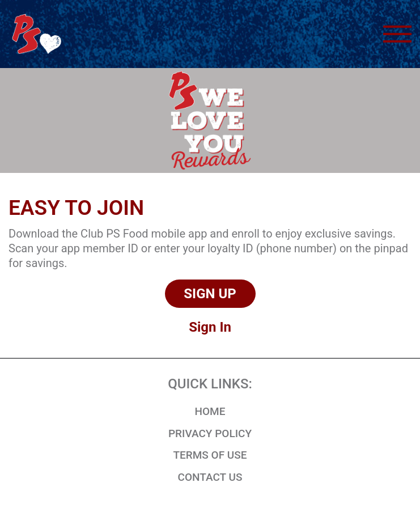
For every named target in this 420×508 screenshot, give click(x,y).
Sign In (210, 327)
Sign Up (210, 294)
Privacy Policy (210, 433)
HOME (210, 411)
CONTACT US (210, 477)
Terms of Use (210, 455)
